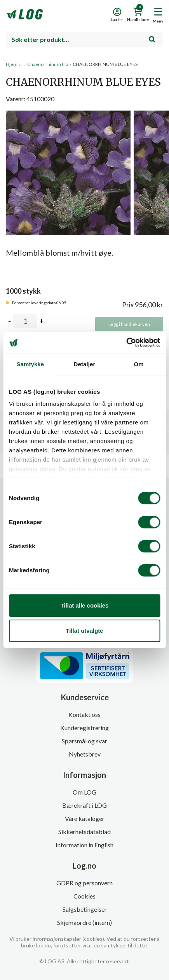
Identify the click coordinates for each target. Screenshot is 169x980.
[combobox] (84, 40)
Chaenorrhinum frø (48, 64)
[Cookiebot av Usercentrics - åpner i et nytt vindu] (126, 343)
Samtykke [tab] (30, 364)
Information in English (84, 845)
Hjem (12, 64)
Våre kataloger (85, 818)
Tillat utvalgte (84, 631)
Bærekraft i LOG (84, 805)
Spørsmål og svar (84, 741)
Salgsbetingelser (85, 909)
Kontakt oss (84, 714)
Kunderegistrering (84, 728)
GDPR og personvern (84, 883)
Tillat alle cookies (85, 605)
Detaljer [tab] (85, 364)
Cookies (84, 896)
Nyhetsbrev (85, 754)
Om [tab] (139, 364)
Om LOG (84, 792)
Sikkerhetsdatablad (84, 832)
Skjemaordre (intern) (84, 922)
